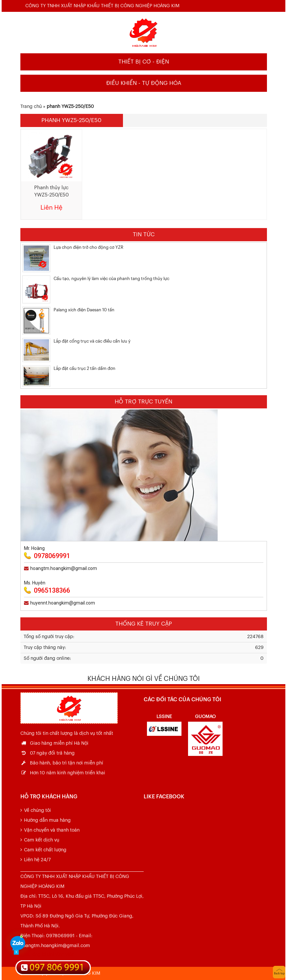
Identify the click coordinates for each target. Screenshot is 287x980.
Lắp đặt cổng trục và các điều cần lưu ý (92, 341)
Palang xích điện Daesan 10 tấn (84, 310)
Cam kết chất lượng (45, 850)
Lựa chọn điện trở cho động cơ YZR (88, 247)
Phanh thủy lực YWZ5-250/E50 (51, 191)
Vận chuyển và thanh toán (52, 830)
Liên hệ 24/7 (37, 860)
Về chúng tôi (37, 811)
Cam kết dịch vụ (42, 840)
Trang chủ (31, 107)
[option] (164, 724)
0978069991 (52, 556)
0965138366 (52, 590)
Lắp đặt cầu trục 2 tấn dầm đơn (84, 368)
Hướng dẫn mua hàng (47, 820)
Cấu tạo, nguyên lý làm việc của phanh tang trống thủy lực (111, 279)
